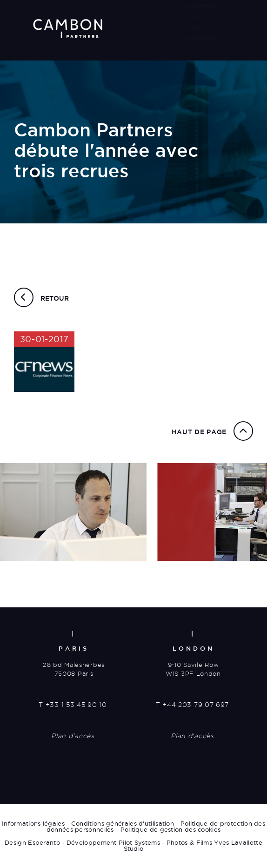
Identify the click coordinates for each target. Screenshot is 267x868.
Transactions (197, 16)
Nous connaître (193, 5)
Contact (204, 48)
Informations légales (33, 823)
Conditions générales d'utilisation (123, 823)
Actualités (201, 37)
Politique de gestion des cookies (171, 829)
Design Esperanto (32, 842)
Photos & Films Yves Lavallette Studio (193, 845)
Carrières (202, 27)
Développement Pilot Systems (113, 842)
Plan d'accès (73, 736)
